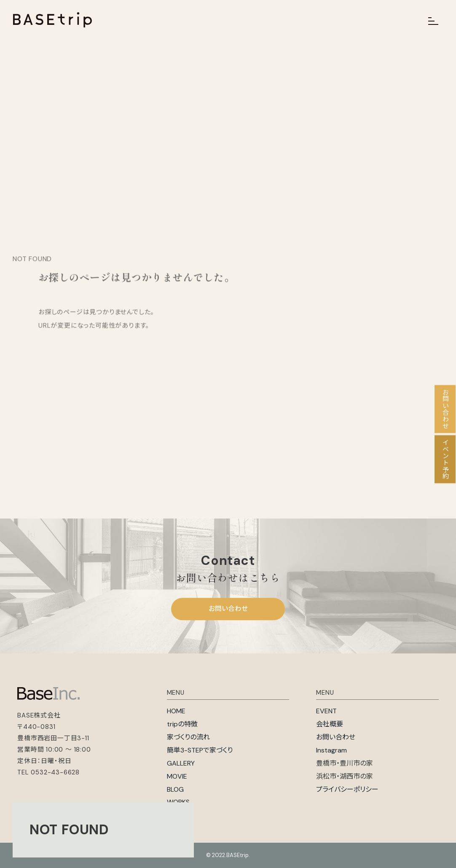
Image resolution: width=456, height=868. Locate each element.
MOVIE (177, 776)
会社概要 (330, 724)
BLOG (175, 789)
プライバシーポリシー (347, 789)
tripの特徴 (182, 724)
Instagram (331, 750)
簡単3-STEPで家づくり (200, 750)
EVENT (326, 711)
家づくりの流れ (188, 737)
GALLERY (181, 763)
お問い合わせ (228, 609)
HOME (176, 711)
